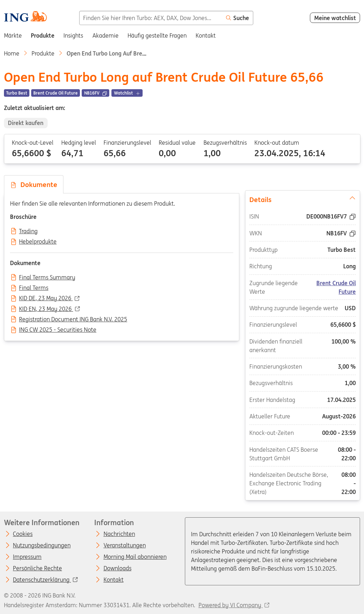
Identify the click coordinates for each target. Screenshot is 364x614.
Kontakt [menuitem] (206, 35)
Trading (28, 231)
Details (303, 199)
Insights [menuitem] (73, 35)
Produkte (43, 53)
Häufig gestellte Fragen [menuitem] (157, 35)
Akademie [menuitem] (106, 35)
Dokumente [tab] (34, 184)
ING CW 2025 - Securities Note (58, 330)
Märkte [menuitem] (13, 35)
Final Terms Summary (47, 278)
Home (12, 53)
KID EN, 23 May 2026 (46, 309)
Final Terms (34, 288)
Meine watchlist (335, 18)
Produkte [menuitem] (43, 35)
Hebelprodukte (38, 242)
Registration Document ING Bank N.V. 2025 (73, 320)
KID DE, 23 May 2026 (46, 298)
